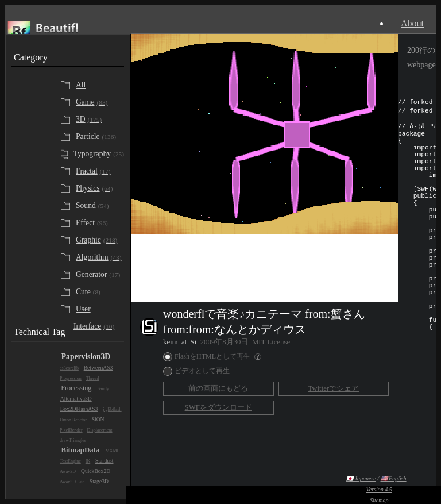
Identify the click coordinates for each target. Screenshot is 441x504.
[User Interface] (99, 318)
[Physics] (99, 188)
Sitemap (379, 500)
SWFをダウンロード (218, 407)
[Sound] (99, 206)
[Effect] (99, 223)
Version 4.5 (379, 489)
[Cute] (99, 292)
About (412, 23)
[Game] (99, 102)
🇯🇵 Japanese (361, 478)
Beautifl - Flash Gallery (68, 31)
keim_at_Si (180, 342)
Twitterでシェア (333, 388)
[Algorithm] (99, 257)
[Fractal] (99, 171)
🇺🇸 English (394, 478)
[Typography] (98, 154)
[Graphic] (99, 240)
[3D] (99, 120)
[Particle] (99, 137)
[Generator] (99, 275)
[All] (99, 85)
